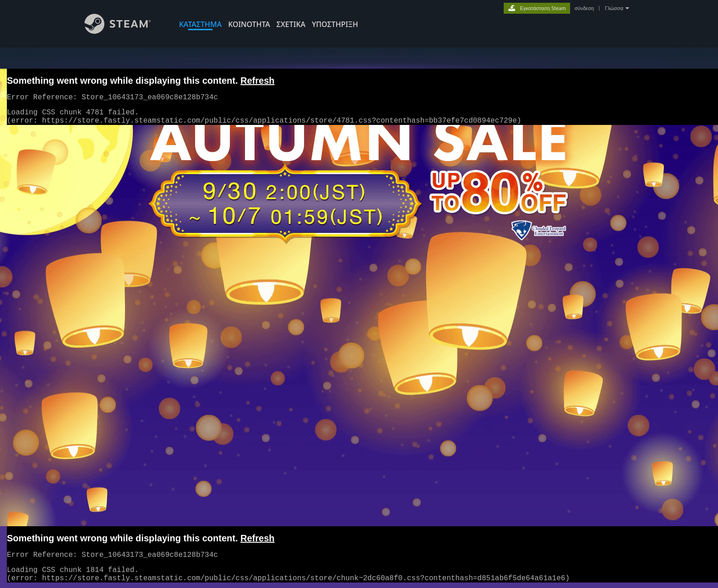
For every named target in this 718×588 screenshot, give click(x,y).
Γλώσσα (614, 8)
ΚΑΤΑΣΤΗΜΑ (200, 24)
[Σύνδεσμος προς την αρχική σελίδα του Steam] (125, 31)
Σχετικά (291, 24)
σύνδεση (584, 8)
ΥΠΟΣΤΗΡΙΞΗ (335, 24)
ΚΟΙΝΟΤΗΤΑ (249, 24)
